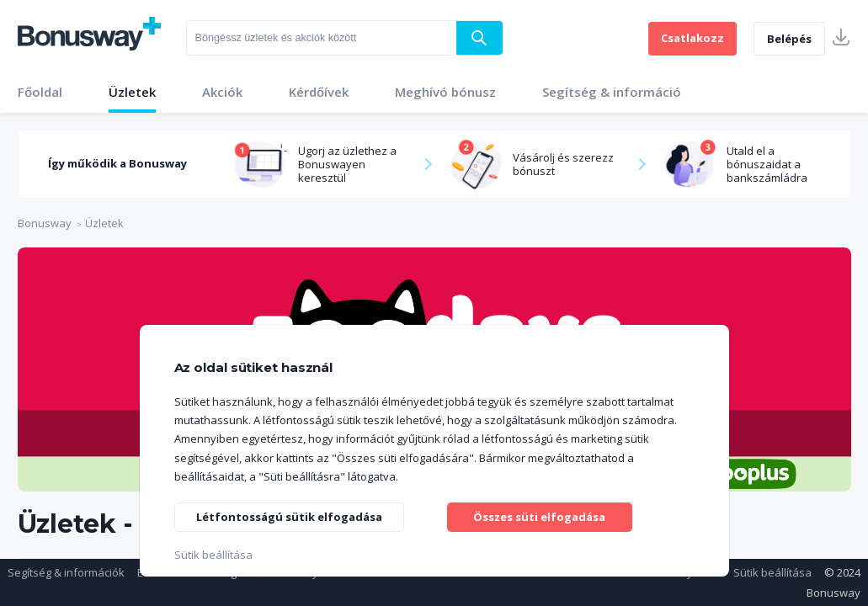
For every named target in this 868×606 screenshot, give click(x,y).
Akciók (222, 92)
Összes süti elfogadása (540, 515)
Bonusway (45, 223)
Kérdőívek (319, 92)
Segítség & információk (66, 572)
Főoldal (40, 92)
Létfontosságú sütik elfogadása (296, 515)
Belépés (789, 39)
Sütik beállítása (772, 572)
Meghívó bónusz (445, 92)
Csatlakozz (692, 38)
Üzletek (132, 92)
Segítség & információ (612, 92)
